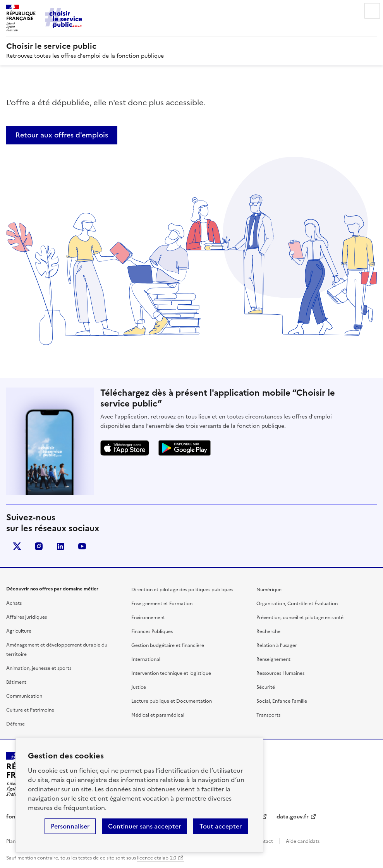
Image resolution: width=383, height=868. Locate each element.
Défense (15, 724)
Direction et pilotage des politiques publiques (182, 590)
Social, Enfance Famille (282, 701)
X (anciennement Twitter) (17, 546)
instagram (39, 546)
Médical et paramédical (158, 715)
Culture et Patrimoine (30, 710)
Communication (24, 696)
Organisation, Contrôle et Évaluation (297, 604)
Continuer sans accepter (144, 826)
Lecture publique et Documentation (172, 701)
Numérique (269, 590)
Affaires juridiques (27, 617)
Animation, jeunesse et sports (39, 668)
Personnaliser (70, 826)
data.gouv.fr (293, 817)
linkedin (60, 546)
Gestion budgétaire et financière (168, 645)
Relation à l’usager (277, 645)
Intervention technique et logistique (171, 673)
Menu (372, 11)
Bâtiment (16, 682)
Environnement (148, 618)
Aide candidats (303, 841)
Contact (264, 841)
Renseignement (273, 659)
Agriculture (19, 631)
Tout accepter (221, 826)
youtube (82, 546)
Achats (14, 603)
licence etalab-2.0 (157, 858)
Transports (268, 715)
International (146, 659)
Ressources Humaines (280, 673)
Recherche (268, 631)
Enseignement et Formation (162, 604)
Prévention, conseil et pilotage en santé (300, 618)
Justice (139, 687)
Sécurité (266, 687)
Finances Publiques (152, 631)
